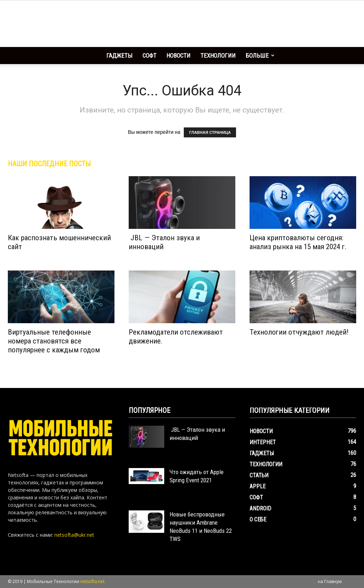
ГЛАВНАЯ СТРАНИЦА (210, 132)
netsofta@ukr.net (74, 535)
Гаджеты (119, 56)
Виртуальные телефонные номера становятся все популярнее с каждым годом (54, 341)
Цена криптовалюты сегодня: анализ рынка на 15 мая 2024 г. (298, 242)
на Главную (330, 581)
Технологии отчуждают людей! (299, 332)
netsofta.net (92, 581)
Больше (260, 56)
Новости (178, 56)
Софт (149, 56)
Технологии (218, 56)
